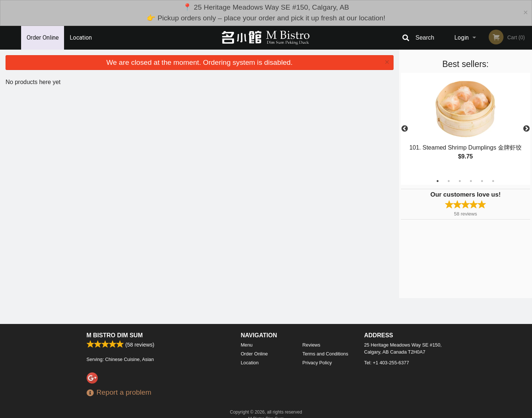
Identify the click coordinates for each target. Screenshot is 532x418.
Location (81, 38)
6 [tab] (493, 181)
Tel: (387, 363)
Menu (247, 345)
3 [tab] (460, 181)
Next (526, 129)
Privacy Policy (317, 363)
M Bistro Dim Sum (115, 335)
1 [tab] (438, 181)
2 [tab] (449, 181)
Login (461, 38)
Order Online (43, 38)
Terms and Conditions (325, 354)
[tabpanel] (466, 124)
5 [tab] (482, 181)
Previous (405, 129)
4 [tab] (471, 181)
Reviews (311, 345)
